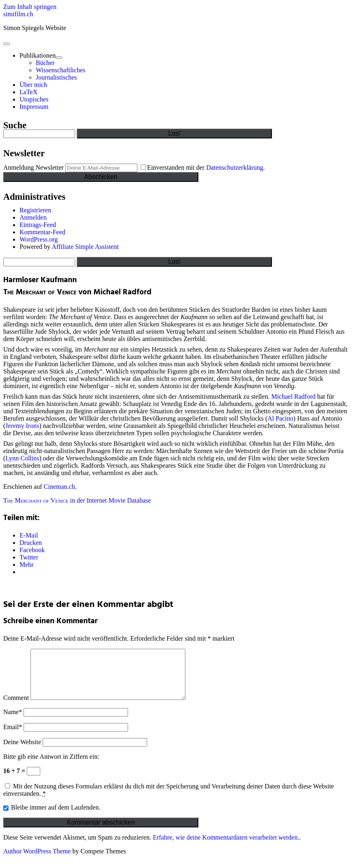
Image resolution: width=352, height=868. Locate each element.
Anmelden (33, 217)
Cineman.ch (60, 487)
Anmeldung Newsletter (34, 167)
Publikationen (38, 55)
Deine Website (22, 752)
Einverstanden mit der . (203, 167)
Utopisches (34, 99)
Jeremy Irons (22, 426)
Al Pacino (280, 418)
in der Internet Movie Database (77, 500)
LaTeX (28, 92)
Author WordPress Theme (37, 861)
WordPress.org (39, 239)
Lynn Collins (22, 458)
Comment (16, 707)
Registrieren (35, 210)
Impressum (34, 107)
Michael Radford (293, 396)
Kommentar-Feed (42, 232)
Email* (13, 737)
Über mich (33, 85)
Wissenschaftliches (61, 70)
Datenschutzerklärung (235, 167)
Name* (13, 722)
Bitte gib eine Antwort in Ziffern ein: (51, 766)
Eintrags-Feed (38, 225)
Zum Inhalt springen (30, 7)
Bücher (45, 63)
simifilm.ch (18, 14)
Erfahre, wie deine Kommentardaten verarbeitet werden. (226, 847)
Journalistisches (56, 77)
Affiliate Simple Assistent (85, 247)
